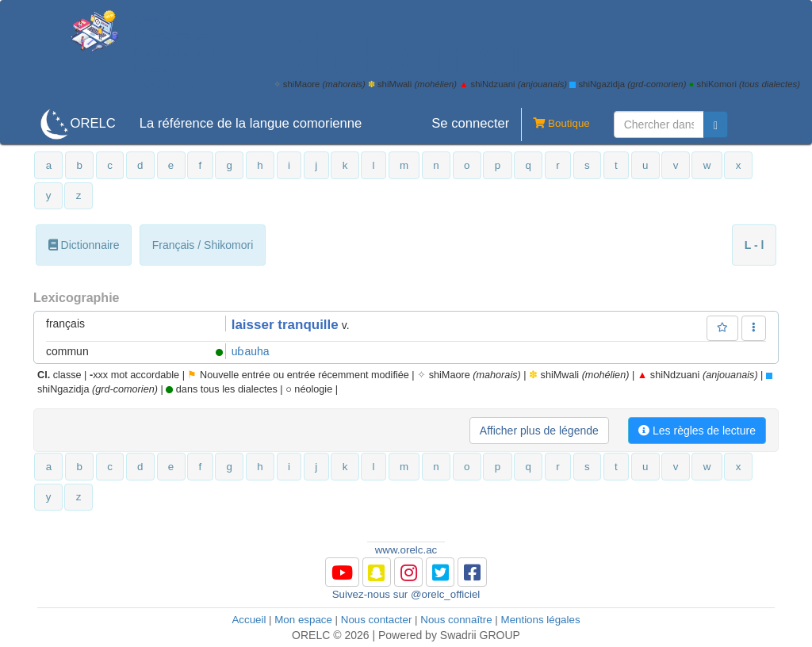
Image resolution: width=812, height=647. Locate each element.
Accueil (249, 620)
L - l (755, 245)
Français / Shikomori (203, 245)
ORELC (92, 123)
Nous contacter (377, 620)
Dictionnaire (84, 245)
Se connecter (470, 123)
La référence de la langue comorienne (251, 123)
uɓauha (251, 351)
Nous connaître (456, 620)
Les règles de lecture (697, 431)
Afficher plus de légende (539, 431)
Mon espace (303, 620)
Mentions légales (541, 620)
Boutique (555, 124)
